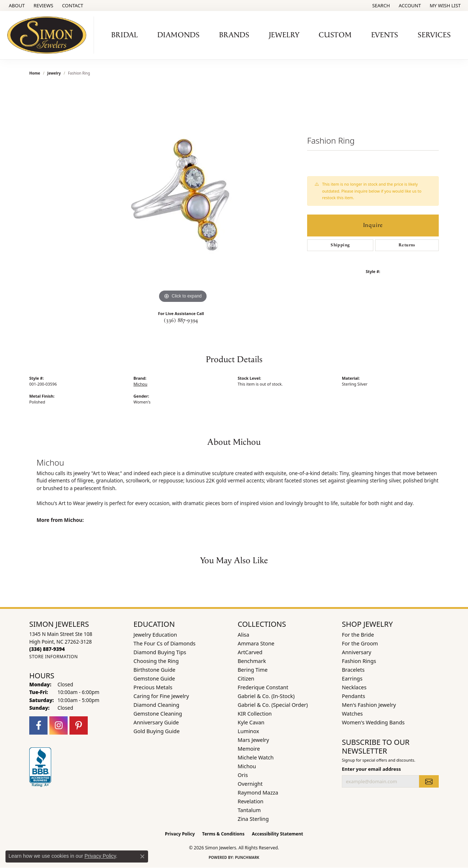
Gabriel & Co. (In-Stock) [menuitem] (266, 696)
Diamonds (178, 35)
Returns (407, 245)
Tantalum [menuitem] (249, 810)
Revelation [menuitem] (251, 801)
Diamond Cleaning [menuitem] (156, 705)
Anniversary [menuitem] (356, 652)
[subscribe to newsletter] (429, 781)
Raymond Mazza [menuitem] (258, 793)
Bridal (124, 35)
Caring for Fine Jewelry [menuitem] (161, 696)
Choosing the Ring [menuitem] (156, 661)
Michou (140, 384)
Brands (234, 35)
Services (434, 35)
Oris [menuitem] (243, 775)
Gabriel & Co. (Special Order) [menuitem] (273, 705)
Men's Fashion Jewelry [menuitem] (369, 705)
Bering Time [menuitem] (253, 670)
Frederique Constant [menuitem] (263, 687)
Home (35, 73)
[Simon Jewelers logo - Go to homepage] (49, 35)
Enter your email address (371, 769)
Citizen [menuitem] (246, 679)
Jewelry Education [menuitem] (155, 635)
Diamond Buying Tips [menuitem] (160, 652)
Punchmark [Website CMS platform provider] (247, 857)
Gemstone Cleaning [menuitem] (158, 714)
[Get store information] (54, 657)
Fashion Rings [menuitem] (359, 661)
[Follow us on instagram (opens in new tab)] (58, 725)
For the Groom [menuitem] (360, 643)
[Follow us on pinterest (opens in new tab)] (79, 725)
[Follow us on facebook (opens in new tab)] (38, 725)
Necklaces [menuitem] (354, 687)
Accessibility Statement (278, 834)
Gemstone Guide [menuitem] (154, 679)
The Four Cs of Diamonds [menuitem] (165, 643)
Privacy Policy (180, 834)
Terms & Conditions (223, 834)
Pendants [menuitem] (354, 696)
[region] (183, 195)
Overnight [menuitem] (250, 784)
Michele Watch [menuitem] (256, 757)
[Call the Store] (47, 649)
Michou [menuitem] (247, 766)
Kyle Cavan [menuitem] (251, 722)
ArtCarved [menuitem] (250, 652)
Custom (335, 35)
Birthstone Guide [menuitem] (154, 670)
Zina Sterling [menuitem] (253, 819)
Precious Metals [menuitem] (153, 687)
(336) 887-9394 (181, 321)
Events (385, 35)
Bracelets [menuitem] (353, 670)
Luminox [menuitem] (248, 731)
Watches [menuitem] (352, 714)
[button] (380, 5)
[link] (16, 5)
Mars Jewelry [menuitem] (253, 740)
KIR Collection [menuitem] (255, 714)
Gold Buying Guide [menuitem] (156, 731)
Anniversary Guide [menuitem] (156, 722)
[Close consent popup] (142, 856)
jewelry (54, 73)
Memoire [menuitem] (249, 749)
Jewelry (284, 35)
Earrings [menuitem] (352, 679)
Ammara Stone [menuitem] (256, 643)
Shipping (340, 245)
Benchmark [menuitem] (252, 661)
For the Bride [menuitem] (358, 635)
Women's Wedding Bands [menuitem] (373, 722)
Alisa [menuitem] (244, 635)
